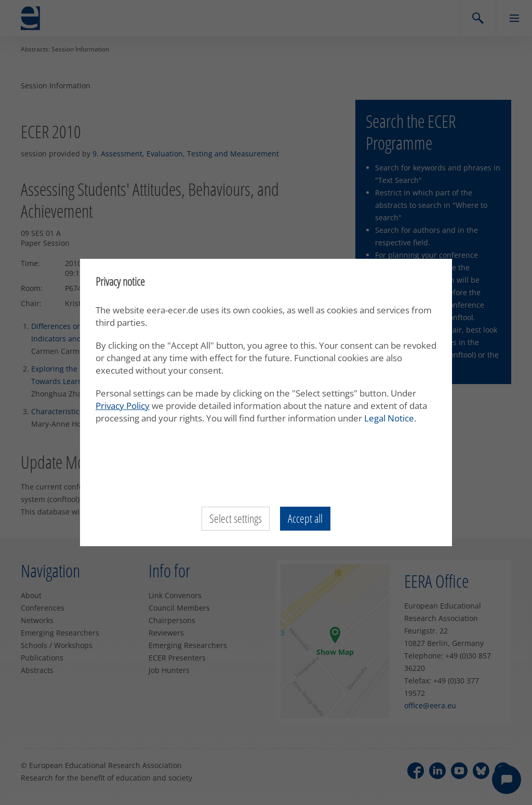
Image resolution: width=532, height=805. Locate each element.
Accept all (305, 519)
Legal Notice (389, 418)
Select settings (236, 519)
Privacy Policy (123, 406)
